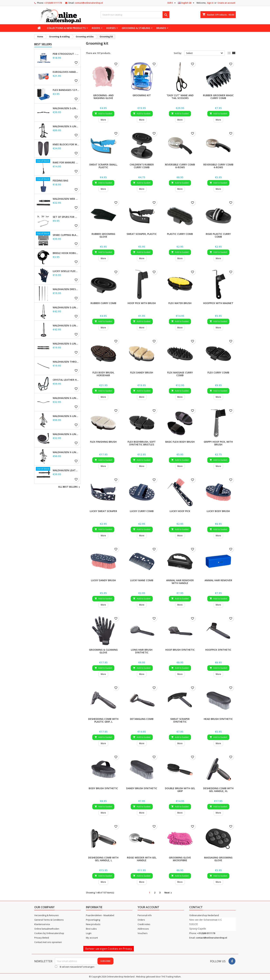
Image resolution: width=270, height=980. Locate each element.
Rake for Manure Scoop (66, 163)
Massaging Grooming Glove (218, 859)
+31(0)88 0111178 (53, 3)
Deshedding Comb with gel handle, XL (218, 790)
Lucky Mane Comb (142, 580)
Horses (111, 28)
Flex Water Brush (180, 303)
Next (169, 893)
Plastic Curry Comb (180, 234)
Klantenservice (42, 924)
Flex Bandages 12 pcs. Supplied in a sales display (66, 90)
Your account (148, 907)
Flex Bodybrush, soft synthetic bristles (142, 443)
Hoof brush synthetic (180, 650)
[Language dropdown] (186, 3)
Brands (161, 28)
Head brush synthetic (218, 719)
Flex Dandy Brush (142, 372)
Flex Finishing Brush (103, 442)
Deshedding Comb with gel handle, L (103, 859)
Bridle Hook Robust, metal (66, 253)
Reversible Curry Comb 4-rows (218, 166)
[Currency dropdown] (172, 3)
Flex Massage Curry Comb (180, 374)
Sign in (210, 3)
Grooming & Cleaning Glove (103, 651)
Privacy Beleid (42, 938)
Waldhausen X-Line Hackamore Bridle (66, 452)
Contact (196, 907)
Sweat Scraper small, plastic (103, 166)
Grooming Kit (142, 95)
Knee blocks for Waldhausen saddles (66, 144)
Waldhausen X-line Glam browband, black (66, 398)
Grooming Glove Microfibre (180, 859)
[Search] (135, 15)
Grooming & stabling (136, 28)
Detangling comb (142, 719)
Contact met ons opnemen (48, 942)
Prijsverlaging (93, 920)
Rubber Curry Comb (103, 303)
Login (89, 933)
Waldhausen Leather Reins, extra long (66, 470)
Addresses (143, 929)
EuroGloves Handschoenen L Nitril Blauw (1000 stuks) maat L (66, 72)
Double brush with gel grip (180, 790)
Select (205, 53)
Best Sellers (43, 44)
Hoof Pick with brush (142, 303)
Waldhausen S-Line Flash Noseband (66, 307)
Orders (141, 920)
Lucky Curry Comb (142, 511)
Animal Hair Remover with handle (180, 582)
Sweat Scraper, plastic (142, 234)
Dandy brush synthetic (142, 788)
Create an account (226, 3)
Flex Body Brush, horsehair (103, 374)
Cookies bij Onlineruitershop (49, 933)
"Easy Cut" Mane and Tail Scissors (180, 97)
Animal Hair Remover (218, 580)
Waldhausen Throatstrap (66, 362)
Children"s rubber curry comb (142, 166)
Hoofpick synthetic (218, 650)
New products (93, 924)
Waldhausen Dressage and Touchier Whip (66, 289)
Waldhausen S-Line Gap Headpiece (66, 108)
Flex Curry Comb (218, 372)
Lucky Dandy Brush (103, 580)
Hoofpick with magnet (218, 303)
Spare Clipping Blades (66, 235)
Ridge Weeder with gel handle (142, 859)
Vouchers (143, 933)
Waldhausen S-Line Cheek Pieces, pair (66, 344)
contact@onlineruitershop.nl (89, 3)
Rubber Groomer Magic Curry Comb (218, 97)
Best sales (91, 929)
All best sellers (69, 487)
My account (92, 938)
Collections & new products (66, 28)
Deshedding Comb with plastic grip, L (103, 720)
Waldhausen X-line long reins (66, 434)
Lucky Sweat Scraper (103, 511)
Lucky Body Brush (218, 511)
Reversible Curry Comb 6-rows (180, 166)
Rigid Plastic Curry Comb (218, 235)
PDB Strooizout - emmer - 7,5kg (66, 54)
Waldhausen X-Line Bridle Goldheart (66, 416)
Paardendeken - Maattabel (100, 915)
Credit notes (144, 924)
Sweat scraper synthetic (180, 720)
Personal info (145, 915)
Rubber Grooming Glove (103, 235)
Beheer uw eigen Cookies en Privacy (109, 949)
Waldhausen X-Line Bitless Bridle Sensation (66, 126)
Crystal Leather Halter (66, 380)
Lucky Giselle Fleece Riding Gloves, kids (66, 271)
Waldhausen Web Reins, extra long (66, 199)
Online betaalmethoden (47, 929)
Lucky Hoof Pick (180, 511)
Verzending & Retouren (46, 915)
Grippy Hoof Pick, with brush (218, 443)
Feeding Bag (60, 181)
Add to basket (103, 114)
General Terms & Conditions (49, 920)
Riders (96, 28)
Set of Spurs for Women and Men (66, 217)
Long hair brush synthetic (142, 651)
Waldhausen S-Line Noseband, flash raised (66, 326)
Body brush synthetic (103, 788)
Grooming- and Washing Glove (103, 97)
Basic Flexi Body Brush (180, 442)
